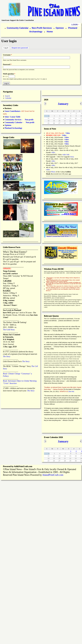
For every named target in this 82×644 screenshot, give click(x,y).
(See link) (71, 392)
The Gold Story (9, 330)
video (53, 152)
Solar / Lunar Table (12, 117)
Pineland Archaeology (13, 128)
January (63, 104)
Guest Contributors (12, 111)
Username (7, 55)
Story (72, 157)
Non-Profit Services (42, 28)
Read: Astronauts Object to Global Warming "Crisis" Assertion (20, 381)
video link (66, 155)
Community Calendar (18, 28)
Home (50, 32)
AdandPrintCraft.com (53, 475)
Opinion (59, 28)
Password (7, 64)
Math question (9, 74)
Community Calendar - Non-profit (19, 122)
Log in (7, 48)
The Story (7, 356)
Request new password (20, 48)
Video (67, 142)
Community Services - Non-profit (19, 120)
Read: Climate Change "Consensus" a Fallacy (17, 374)
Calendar (8, 98)
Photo (53, 172)
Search (7, 96)
